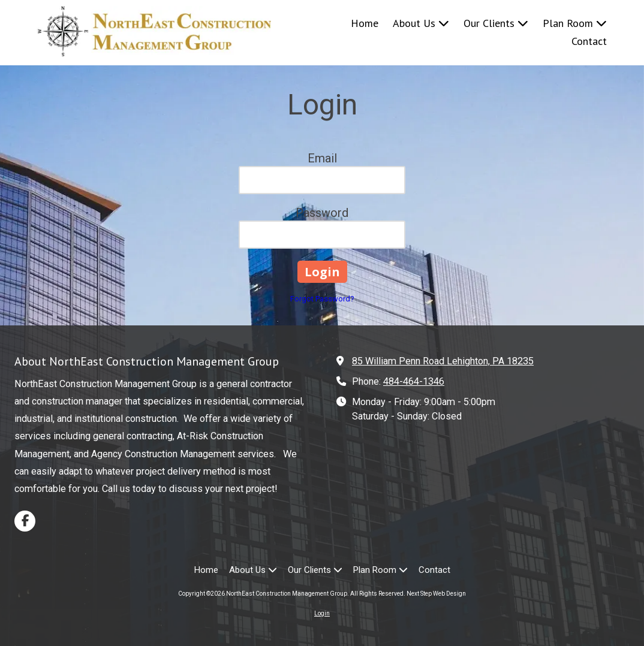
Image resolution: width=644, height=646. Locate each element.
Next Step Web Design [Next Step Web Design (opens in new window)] (436, 594)
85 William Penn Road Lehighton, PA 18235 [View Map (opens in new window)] (443, 361)
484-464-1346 (414, 381)
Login (322, 613)
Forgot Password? (322, 299)
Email (322, 158)
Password (322, 213)
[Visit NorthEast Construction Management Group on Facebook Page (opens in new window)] (25, 521)
